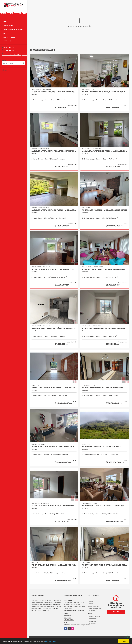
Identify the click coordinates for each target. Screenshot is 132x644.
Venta (5, 22)
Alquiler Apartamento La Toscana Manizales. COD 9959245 (54, 506)
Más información (51, 641)
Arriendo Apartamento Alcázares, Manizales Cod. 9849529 (54, 328)
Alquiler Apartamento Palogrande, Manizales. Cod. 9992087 (105, 328)
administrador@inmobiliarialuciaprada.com (15, 55)
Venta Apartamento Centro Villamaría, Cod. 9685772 (54, 447)
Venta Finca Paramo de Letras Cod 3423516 (103, 447)
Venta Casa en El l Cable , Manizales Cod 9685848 (54, 565)
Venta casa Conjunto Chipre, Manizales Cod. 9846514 (105, 565)
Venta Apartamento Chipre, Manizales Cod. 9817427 (105, 92)
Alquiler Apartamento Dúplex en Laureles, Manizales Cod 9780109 (54, 269)
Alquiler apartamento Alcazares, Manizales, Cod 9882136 (54, 151)
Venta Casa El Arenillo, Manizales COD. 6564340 (105, 506)
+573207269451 (9, 50)
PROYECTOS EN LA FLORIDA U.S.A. (13, 29)
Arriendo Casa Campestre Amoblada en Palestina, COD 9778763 (105, 269)
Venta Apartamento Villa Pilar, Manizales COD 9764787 (105, 388)
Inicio (5, 18)
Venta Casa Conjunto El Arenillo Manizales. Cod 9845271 (54, 388)
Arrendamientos (94, 606)
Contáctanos (7, 41)
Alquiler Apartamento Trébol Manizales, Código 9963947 (105, 151)
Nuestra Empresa (9, 37)
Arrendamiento (8, 26)
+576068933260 (9, 47)
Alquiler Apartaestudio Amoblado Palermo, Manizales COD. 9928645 (54, 92)
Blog (4, 33)
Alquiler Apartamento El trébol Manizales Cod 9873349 (54, 210)
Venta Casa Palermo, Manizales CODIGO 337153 (105, 210)
